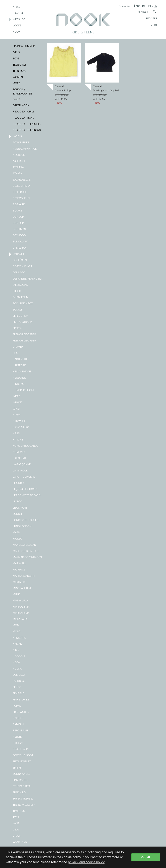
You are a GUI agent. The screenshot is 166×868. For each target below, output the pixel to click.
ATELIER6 (18, 168)
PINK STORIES (21, 700)
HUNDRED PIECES (24, 390)
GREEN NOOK (21, 106)
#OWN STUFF (21, 143)
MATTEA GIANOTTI (24, 576)
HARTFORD (20, 366)
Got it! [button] (146, 857)
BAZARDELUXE (22, 180)
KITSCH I (18, 440)
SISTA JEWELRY (22, 762)
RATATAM (18, 725)
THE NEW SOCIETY (24, 805)
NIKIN (16, 650)
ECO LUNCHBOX (23, 304)
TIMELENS (19, 811)
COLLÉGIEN (20, 260)
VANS (16, 824)
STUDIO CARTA (22, 787)
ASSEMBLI (19, 161)
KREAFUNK (20, 458)
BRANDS (18, 13)
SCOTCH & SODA (23, 756)
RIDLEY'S (18, 743)
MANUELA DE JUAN (25, 545)
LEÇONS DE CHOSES (25, 489)
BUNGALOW (20, 242)
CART (152, 25)
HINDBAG (19, 384)
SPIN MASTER (21, 780)
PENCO (17, 687)
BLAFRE (18, 211)
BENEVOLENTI (21, 198)
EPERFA (17, 328)
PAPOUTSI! (19, 681)
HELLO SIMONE (22, 372)
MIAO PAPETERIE (23, 588)
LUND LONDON (22, 527)
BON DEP (18, 217)
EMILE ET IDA (21, 316)
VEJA (16, 830)
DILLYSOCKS (20, 285)
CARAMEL (19, 254)
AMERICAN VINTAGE (25, 149)
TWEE (16, 817)
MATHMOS (19, 570)
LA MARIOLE (20, 471)
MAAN (17, 533)
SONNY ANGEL (22, 774)
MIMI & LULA (21, 601)
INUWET (18, 403)
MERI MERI (19, 582)
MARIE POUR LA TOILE (26, 551)
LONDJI (17, 514)
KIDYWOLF (19, 421)
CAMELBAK (20, 248)
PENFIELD (19, 694)
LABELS (17, 137)
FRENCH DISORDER (25, 335)
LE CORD (18, 483)
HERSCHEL (19, 378)
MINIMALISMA (21, 607)
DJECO (17, 291)
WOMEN (18, 77)
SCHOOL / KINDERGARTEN (23, 91)
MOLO (17, 632)
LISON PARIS (20, 508)
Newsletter (124, 6)
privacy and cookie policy (86, 862)
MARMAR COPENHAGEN (27, 557)
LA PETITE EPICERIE (24, 477)
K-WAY (17, 415)
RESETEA (18, 737)
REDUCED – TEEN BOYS (27, 130)
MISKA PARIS (20, 619)
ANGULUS (19, 155)
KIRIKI (16, 434)
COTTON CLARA (23, 267)
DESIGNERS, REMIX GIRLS (28, 279)
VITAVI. (17, 836)
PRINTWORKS (21, 712)
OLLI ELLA (19, 675)
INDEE (17, 397)
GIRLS (16, 53)
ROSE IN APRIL (21, 749)
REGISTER (150, 19)
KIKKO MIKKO (21, 428)
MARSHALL (20, 564)
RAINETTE (19, 718)
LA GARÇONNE (22, 465)
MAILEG (18, 539)
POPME (17, 706)
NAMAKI (18, 644)
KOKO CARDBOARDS (26, 446)
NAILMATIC (20, 638)
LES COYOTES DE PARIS (27, 496)
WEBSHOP (19, 20)
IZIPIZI (16, 409)
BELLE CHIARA (22, 186)
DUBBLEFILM (21, 298)
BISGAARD (19, 205)
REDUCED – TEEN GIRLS (27, 124)
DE (150, 6)
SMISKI (17, 768)
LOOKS (17, 26)
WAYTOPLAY (20, 842)
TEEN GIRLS (20, 65)
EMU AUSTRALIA (23, 322)
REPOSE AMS (21, 731)
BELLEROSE (20, 192)
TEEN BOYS (20, 71)
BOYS (16, 59)
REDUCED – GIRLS (24, 112)
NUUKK (17, 669)
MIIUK (16, 595)
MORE (17, 84)
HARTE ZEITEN (21, 359)
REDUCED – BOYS (24, 118)
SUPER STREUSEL (23, 799)
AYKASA (18, 174)
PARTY (17, 99)
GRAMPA (18, 347)
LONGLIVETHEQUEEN (26, 520)
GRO (16, 353)
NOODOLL (19, 657)
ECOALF (18, 310)
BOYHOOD (19, 236)
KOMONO (19, 452)
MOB (16, 626)
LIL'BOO (18, 502)
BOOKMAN (20, 229)
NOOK (17, 32)
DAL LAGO (19, 273)
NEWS (17, 7)
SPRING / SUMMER (24, 46)
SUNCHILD (19, 793)
